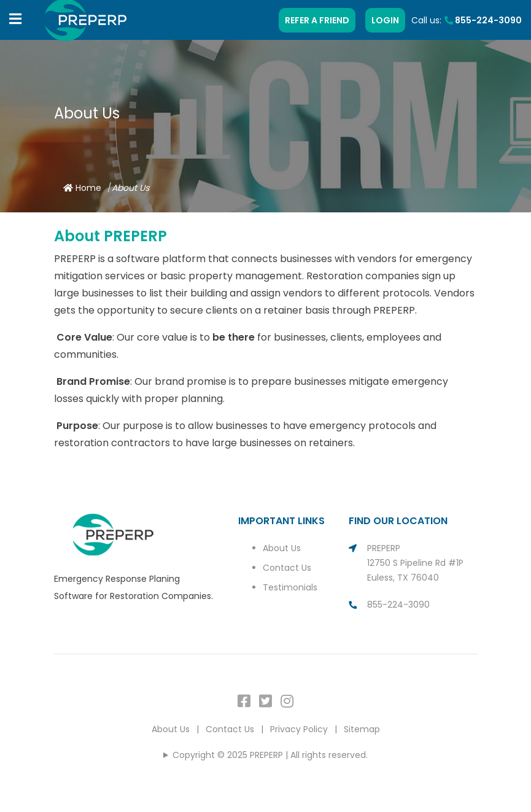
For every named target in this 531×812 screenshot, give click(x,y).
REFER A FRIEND (317, 20)
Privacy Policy (299, 729)
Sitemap (362, 729)
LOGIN (385, 20)
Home (82, 188)
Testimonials (290, 587)
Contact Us (287, 568)
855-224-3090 (483, 20)
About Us (282, 548)
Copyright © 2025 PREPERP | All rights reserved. (270, 755)
